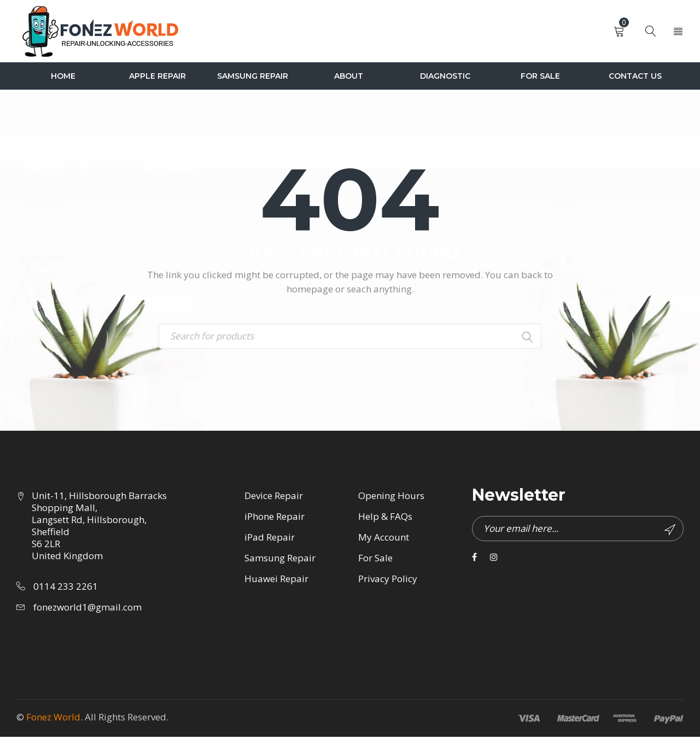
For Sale (375, 560)
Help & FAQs (385, 518)
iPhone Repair (275, 518)
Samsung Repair (280, 560)
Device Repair (274, 498)
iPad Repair (270, 539)
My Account (384, 539)
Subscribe (669, 532)
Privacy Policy (388, 581)
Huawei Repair (276, 581)
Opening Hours (391, 498)
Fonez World (53, 719)
